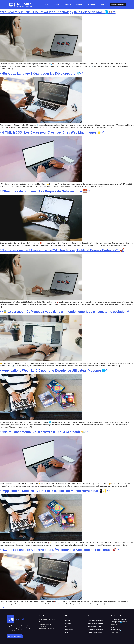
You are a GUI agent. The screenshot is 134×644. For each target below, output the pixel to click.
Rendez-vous (91, 5)
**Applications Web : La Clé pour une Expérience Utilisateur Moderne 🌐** (54, 371)
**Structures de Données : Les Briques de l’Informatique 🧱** (45, 191)
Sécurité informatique (95, 626)
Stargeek (24, 4)
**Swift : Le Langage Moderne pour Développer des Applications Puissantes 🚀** (60, 550)
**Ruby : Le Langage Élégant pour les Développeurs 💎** (42, 73)
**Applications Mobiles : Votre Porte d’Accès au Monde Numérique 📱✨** (55, 491)
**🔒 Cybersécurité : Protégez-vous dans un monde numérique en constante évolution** (65, 312)
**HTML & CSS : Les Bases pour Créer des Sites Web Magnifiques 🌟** (52, 132)
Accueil (46, 5)
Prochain (4, 608)
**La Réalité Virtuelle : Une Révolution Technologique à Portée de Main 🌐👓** (58, 12)
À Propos (68, 5)
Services (57, 5)
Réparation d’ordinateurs (95, 623)
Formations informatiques (96, 630)
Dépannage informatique (95, 620)
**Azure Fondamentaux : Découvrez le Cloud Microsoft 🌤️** (44, 432)
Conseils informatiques (95, 633)
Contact (79, 5)
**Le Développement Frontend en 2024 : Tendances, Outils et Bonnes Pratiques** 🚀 (62, 250)
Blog (102, 5)
